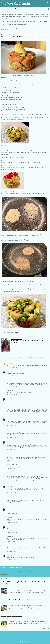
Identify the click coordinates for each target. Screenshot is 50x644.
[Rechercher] (48, 3)
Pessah (17, 358)
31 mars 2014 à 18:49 (12, 395)
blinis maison (32, 28)
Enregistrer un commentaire (9, 563)
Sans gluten (43, 358)
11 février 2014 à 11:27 (12, 387)
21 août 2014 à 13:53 (12, 426)
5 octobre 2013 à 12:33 (12, 368)
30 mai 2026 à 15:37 (11, 551)
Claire (8, 372)
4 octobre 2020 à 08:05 (12, 505)
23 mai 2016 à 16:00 (11, 438)
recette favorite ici (7, 30)
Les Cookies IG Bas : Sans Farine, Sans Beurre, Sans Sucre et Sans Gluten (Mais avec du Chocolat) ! (23, 583)
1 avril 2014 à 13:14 (11, 403)
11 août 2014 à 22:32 (12, 415)
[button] (48, 9)
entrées (6, 358)
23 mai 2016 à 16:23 (11, 450)
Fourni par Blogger (25, 641)
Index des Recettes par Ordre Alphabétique (11, 616)
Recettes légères (34, 358)
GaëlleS (8, 363)
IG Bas (11, 358)
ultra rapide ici (43, 28)
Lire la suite (45, 596)
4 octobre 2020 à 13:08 (12, 513)
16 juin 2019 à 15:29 (11, 461)
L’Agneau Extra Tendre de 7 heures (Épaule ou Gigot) (14, 600)
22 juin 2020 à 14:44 (11, 482)
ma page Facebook (33, 35)
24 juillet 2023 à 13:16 (12, 542)
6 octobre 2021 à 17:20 (12, 532)
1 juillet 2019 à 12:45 (11, 469)
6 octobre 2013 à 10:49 (12, 376)
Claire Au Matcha (17, 3)
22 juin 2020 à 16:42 (11, 493)
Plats (21, 358)
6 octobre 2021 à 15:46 (12, 523)
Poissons (26, 358)
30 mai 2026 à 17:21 (11, 559)
